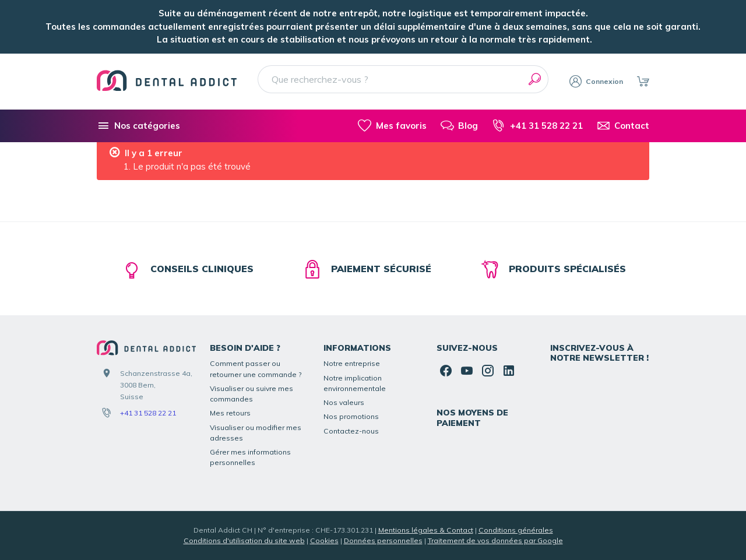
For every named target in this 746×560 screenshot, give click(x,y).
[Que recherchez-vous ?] (403, 79)
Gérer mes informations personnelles (250, 457)
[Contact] (623, 126)
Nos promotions (351, 416)
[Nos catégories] (138, 126)
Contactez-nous (351, 431)
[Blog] (459, 126)
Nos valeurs (344, 402)
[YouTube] (467, 371)
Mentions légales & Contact (426, 530)
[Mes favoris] (392, 126)
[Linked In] (509, 371)
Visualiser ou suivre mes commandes (251, 394)
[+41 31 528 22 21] (537, 126)
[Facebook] (446, 371)
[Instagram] (488, 371)
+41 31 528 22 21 (148, 413)
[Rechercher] (534, 79)
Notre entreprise (352, 363)
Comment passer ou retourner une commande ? (256, 369)
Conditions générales (516, 530)
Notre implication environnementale (355, 383)
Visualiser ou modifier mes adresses (256, 433)
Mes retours (230, 413)
